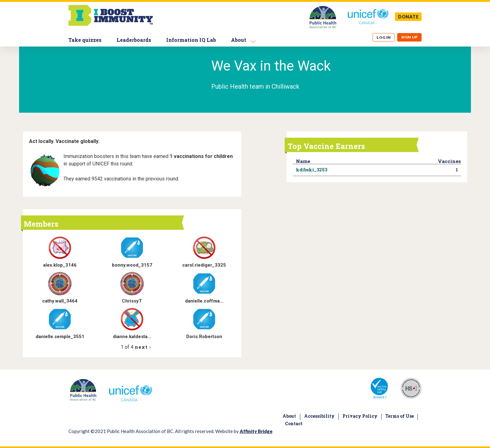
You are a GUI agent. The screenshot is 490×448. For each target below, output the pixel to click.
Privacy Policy (360, 416)
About (239, 40)
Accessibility (319, 416)
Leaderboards (134, 40)
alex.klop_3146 (60, 265)
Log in (384, 37)
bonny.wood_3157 (132, 265)
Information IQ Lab (191, 40)
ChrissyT (132, 301)
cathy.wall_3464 (60, 301)
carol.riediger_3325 (204, 265)
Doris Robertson (204, 337)
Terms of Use (400, 416)
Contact (294, 423)
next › (143, 347)
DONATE (408, 17)
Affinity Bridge (256, 431)
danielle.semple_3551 (60, 337)
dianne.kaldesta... (132, 337)
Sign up (410, 37)
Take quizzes (85, 40)
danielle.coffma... (204, 301)
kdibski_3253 (312, 170)
